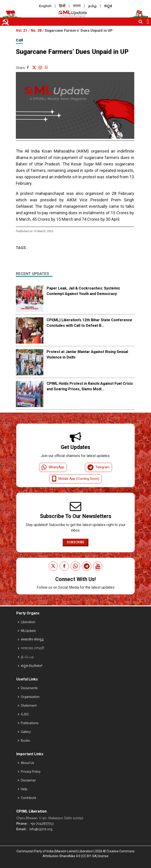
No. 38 (37, 30)
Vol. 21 (22, 30)
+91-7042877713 (42, 824)
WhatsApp (53, 467)
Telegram (98, 467)
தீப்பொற (27, 657)
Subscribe (75, 542)
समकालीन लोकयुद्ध (32, 639)
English (45, 6)
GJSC (25, 714)
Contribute (29, 798)
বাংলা (77, 6)
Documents (29, 688)
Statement (29, 706)
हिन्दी (62, 6)
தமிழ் (92, 6)
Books (25, 741)
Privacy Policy (31, 772)
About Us (28, 763)
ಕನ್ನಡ (108, 6)
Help (24, 789)
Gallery (26, 732)
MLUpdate (28, 631)
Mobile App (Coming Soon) (75, 479)
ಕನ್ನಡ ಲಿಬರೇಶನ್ (32, 666)
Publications (30, 723)
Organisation (30, 697)
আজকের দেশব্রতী (33, 648)
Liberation (28, 622)
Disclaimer (28, 780)
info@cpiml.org (40, 829)
